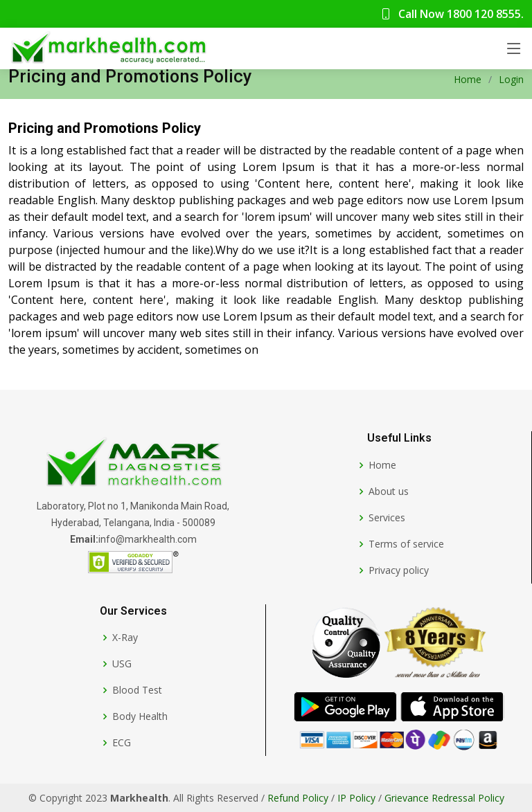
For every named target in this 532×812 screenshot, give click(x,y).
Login (511, 79)
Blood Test (137, 690)
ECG (122, 743)
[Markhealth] (133, 463)
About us (389, 491)
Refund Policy (298, 798)
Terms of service (406, 544)
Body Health (140, 716)
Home (468, 79)
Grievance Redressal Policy (444, 798)
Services (387, 518)
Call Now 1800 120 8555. (452, 14)
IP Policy (356, 798)
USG (122, 664)
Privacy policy (399, 570)
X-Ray (125, 638)
